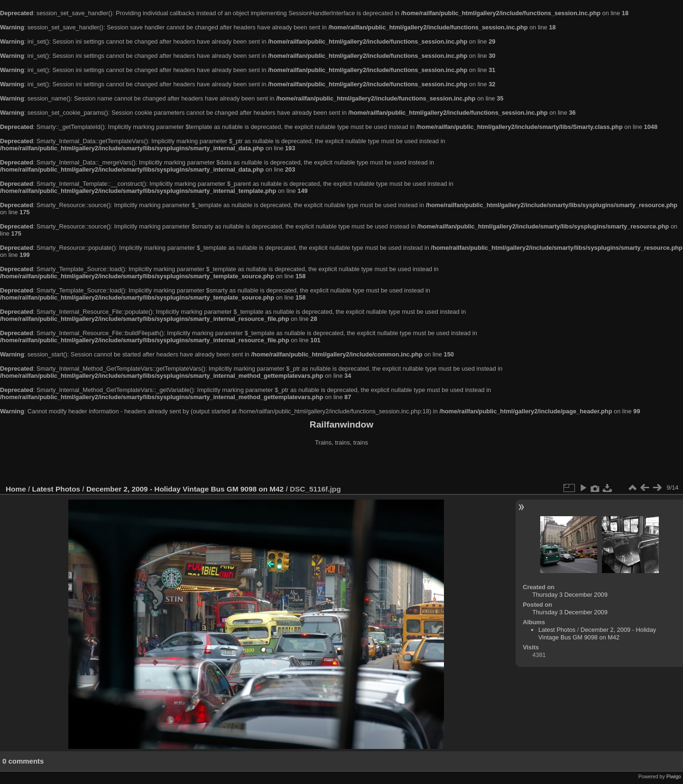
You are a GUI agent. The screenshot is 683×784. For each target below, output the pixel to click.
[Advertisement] (341, 466)
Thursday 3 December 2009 (570, 595)
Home (16, 489)
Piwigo (674, 776)
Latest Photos (56, 489)
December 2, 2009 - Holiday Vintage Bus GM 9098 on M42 (185, 489)
